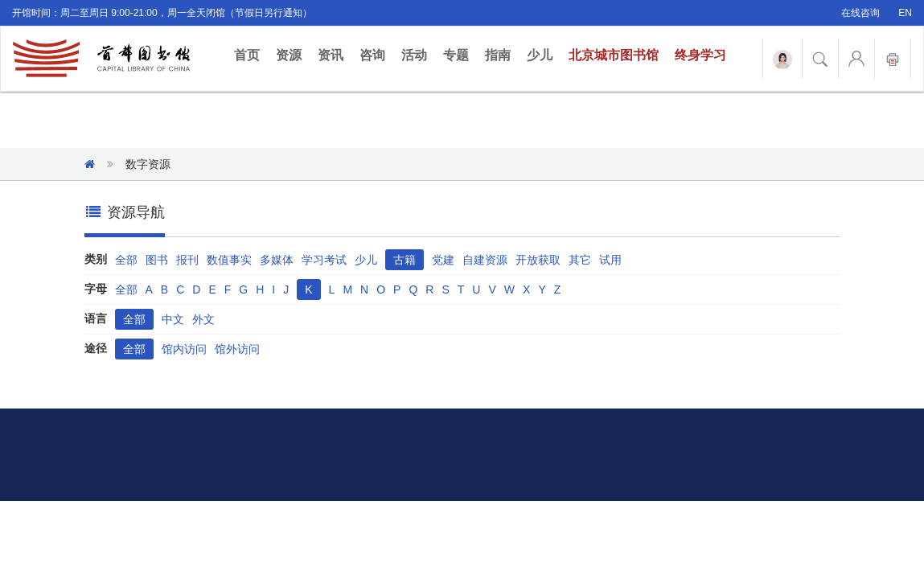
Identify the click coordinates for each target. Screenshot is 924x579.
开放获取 (538, 260)
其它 (580, 260)
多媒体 (277, 260)
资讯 (331, 55)
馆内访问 (184, 349)
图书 (157, 260)
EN (905, 13)
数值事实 (229, 260)
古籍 (405, 260)
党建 (443, 260)
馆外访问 (237, 349)
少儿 (540, 55)
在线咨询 (860, 13)
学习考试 (324, 260)
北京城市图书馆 (614, 55)
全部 (126, 260)
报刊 (187, 260)
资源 (289, 55)
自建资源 (485, 260)
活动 (414, 55)
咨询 (372, 55)
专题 (456, 55)
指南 (498, 55)
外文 (203, 319)
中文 (173, 319)
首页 (251, 54)
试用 (610, 260)
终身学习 (700, 55)
